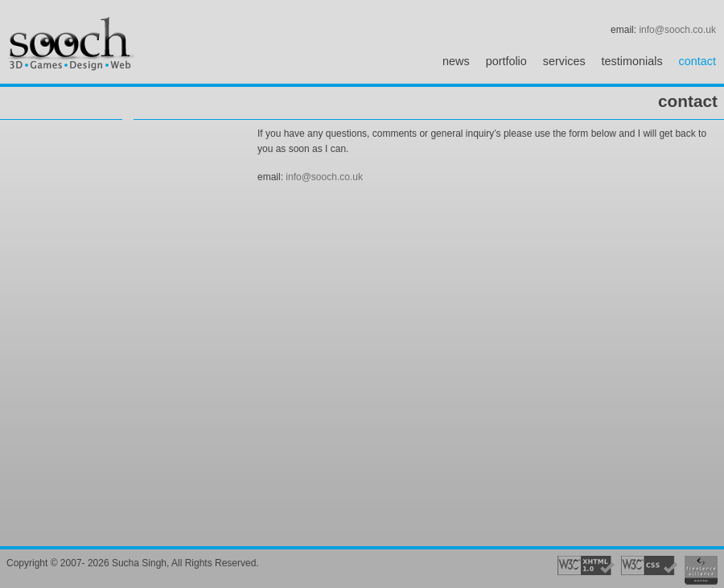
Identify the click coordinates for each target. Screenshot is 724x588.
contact (697, 61)
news (456, 61)
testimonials (632, 61)
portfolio (506, 61)
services (564, 61)
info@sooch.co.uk (677, 30)
